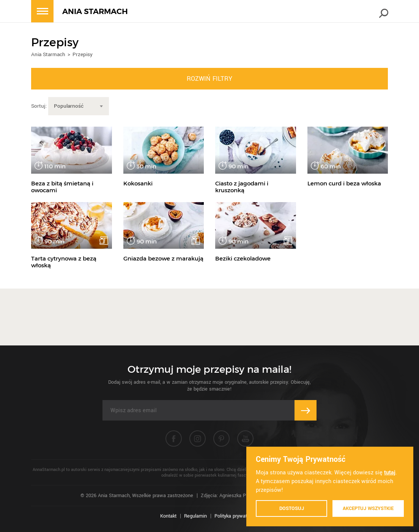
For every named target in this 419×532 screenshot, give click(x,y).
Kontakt (168, 516)
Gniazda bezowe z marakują (163, 258)
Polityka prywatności (237, 516)
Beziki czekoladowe (243, 258)
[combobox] (79, 106)
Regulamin (195, 516)
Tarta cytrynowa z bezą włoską (64, 262)
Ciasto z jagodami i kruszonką (242, 187)
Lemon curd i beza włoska (344, 183)
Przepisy (83, 54)
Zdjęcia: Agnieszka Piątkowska (234, 496)
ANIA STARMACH (95, 12)
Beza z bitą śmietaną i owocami (62, 187)
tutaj (390, 473)
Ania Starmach (48, 54)
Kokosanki (138, 183)
